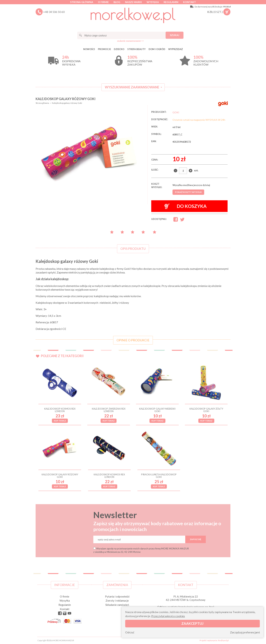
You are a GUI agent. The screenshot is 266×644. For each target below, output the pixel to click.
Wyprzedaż (176, 49)
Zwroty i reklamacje (117, 601)
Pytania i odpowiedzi (117, 596)
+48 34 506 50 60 (54, 12)
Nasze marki (133, 2)
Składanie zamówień (117, 605)
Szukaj (175, 35)
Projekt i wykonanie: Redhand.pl (214, 640)
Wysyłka (153, 2)
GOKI (176, 112)
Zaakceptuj (192, 623)
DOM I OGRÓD (157, 49)
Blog (117, 2)
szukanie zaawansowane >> (130, 41)
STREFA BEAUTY (136, 49)
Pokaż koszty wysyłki (188, 192)
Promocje (104, 49)
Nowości (89, 49)
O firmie (103, 2)
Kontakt (189, 2)
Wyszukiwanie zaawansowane (132, 87)
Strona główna (82, 2)
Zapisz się (196, 539)
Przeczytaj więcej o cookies (168, 616)
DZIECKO (119, 49)
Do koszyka (186, 206)
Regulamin (171, 2)
